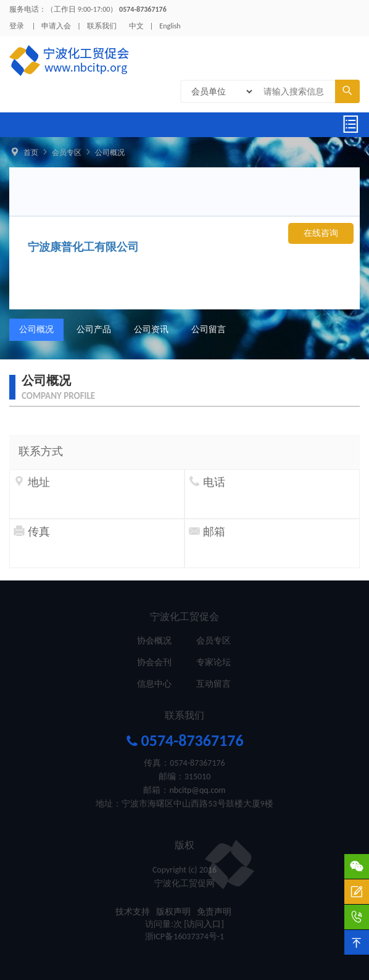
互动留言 (214, 684)
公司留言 (209, 329)
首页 (31, 153)
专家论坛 (214, 662)
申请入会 (56, 26)
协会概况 (154, 641)
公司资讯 (151, 329)
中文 (136, 26)
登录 (17, 26)
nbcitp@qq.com (197, 790)
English (170, 26)
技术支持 (133, 912)
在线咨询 (321, 233)
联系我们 (102, 26)
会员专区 (67, 153)
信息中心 (154, 684)
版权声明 (173, 912)
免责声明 (214, 912)
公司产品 (94, 329)
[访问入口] (204, 924)
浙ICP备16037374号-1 (184, 936)
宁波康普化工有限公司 (83, 247)
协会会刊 (154, 662)
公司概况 (110, 153)
